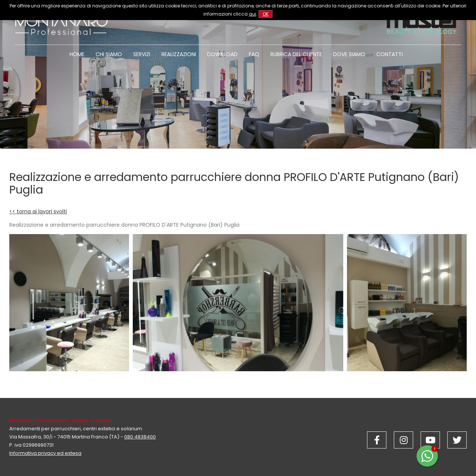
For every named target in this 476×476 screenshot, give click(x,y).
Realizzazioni (179, 54)
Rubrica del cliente (296, 54)
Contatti (390, 54)
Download (222, 54)
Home (77, 54)
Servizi (142, 54)
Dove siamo (349, 54)
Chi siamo (109, 54)
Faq (254, 54)
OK (266, 14)
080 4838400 (140, 437)
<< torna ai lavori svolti (38, 211)
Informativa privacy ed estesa (45, 453)
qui (253, 14)
